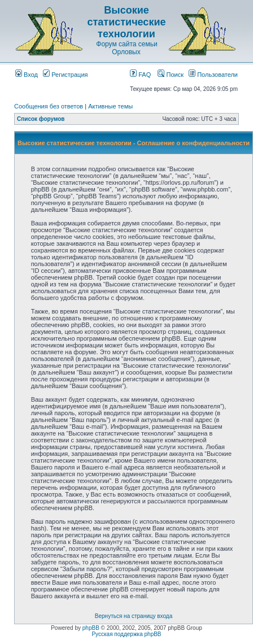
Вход (27, 75)
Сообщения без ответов (49, 106)
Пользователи (213, 75)
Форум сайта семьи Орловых (127, 48)
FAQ (140, 75)
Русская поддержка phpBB (126, 634)
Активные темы (110, 106)
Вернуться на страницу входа (134, 616)
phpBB (91, 628)
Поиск (171, 75)
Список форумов (41, 119)
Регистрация (65, 75)
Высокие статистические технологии (127, 22)
